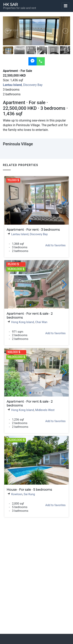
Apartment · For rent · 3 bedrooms (33, 230)
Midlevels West (45, 410)
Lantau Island (20, 234)
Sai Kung (29, 494)
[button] (64, 200)
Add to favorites (55, 245)
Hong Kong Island (23, 322)
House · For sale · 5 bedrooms (29, 490)
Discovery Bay (33, 85)
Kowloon (17, 494)
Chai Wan (41, 322)
